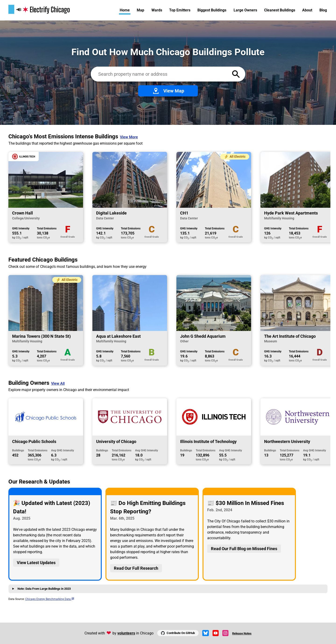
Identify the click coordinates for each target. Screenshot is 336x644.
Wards (157, 10)
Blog (323, 10)
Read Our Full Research (136, 568)
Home (125, 10)
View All (58, 383)
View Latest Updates (36, 563)
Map (140, 10)
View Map (168, 91)
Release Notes (242, 633)
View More (129, 137)
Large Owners (245, 10)
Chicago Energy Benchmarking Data (50, 599)
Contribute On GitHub (178, 633)
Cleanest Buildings (280, 10)
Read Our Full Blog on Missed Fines (244, 549)
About (307, 10)
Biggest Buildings (212, 10)
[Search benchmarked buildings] (160, 74)
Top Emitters (180, 10)
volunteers (126, 633)
